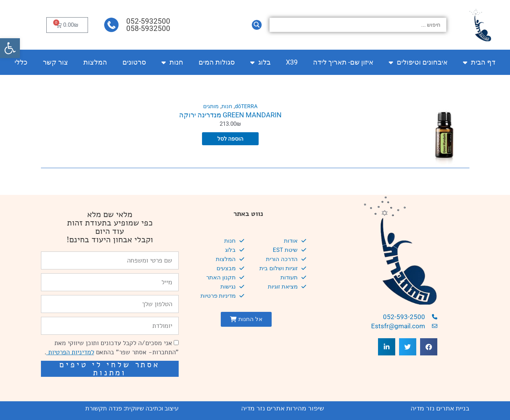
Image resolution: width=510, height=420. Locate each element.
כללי (21, 62)
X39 (292, 62)
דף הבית (479, 62)
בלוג (260, 62)
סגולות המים (217, 62)
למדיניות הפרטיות (70, 352)
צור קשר (55, 62)
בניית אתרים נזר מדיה (440, 408)
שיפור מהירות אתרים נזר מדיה (283, 408)
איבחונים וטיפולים (418, 62)
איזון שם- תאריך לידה (343, 62)
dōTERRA (247, 106)
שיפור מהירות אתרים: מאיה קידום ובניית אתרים (114, 388)
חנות (172, 62)
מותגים (210, 106)
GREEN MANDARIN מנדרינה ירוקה (230, 115)
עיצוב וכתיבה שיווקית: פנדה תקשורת (132, 408)
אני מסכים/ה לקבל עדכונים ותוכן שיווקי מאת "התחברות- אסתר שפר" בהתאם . (112, 348)
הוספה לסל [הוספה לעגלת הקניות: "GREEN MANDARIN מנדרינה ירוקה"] (230, 139)
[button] (10, 48)
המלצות (95, 62)
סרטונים (134, 62)
